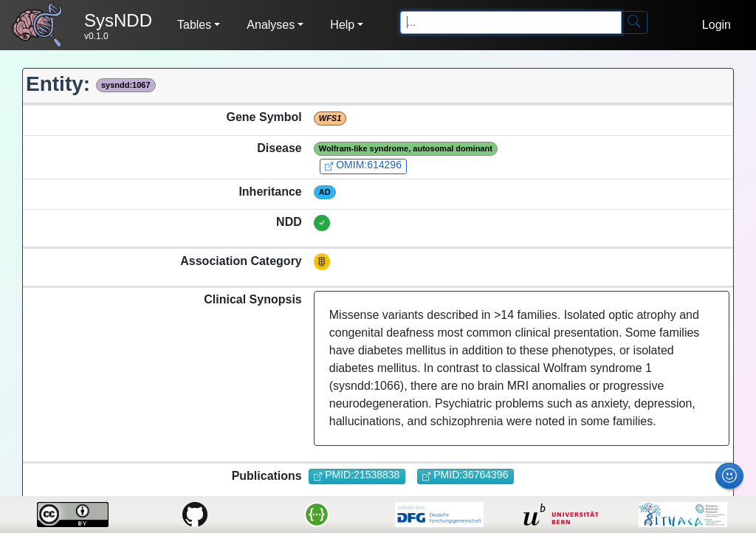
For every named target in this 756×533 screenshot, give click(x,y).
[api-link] (317, 515)
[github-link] (195, 515)
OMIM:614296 (363, 165)
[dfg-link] (439, 515)
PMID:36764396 (465, 475)
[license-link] (73, 515)
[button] (199, 25)
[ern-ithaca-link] (683, 515)
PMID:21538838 (357, 475)
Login (717, 25)
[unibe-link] (561, 515)
